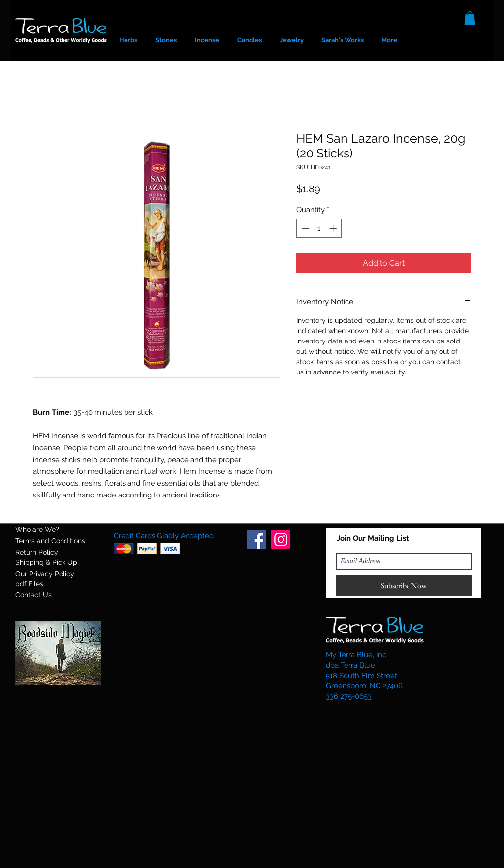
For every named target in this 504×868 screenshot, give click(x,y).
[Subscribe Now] (404, 586)
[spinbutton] (319, 229)
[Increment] (334, 229)
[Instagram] (281, 540)
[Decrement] (304, 229)
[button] (470, 18)
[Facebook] (257, 540)
